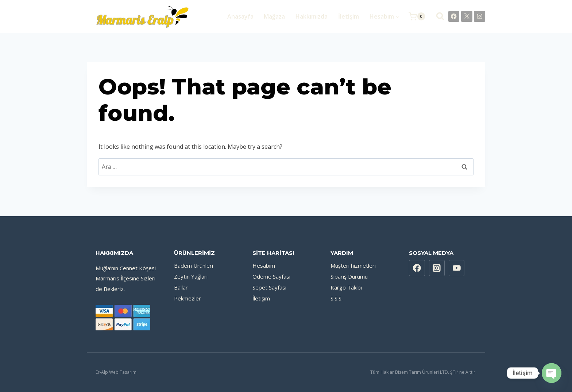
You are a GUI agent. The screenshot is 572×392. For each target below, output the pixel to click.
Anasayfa (240, 16)
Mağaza (274, 16)
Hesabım (264, 265)
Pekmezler (188, 298)
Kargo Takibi (346, 287)
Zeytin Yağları (191, 276)
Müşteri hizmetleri (353, 265)
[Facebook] (454, 17)
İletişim (349, 16)
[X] (467, 17)
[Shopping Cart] (417, 16)
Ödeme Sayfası (271, 276)
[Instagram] (480, 17)
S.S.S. (337, 298)
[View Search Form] (436, 16)
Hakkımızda (312, 16)
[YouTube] (457, 268)
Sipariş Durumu (349, 276)
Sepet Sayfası (269, 287)
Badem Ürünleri (194, 265)
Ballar (181, 287)
